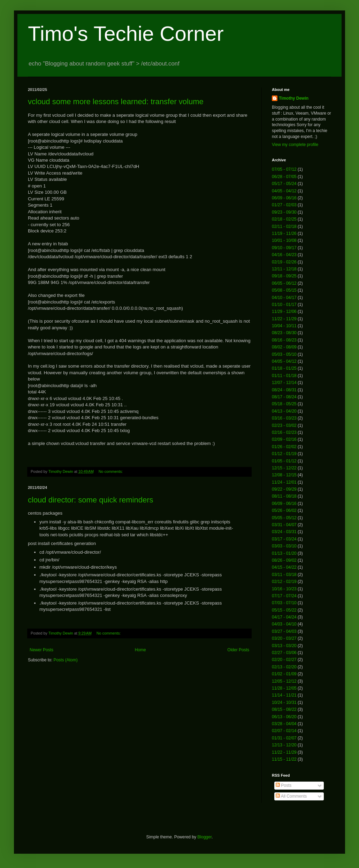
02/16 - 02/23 (284, 432)
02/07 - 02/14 (284, 731)
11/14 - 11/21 (284, 695)
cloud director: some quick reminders (90, 500)
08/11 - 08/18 (284, 496)
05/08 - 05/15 (284, 290)
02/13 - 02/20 (284, 667)
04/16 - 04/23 (284, 255)
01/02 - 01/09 (284, 674)
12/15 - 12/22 (284, 468)
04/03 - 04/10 (284, 624)
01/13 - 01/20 (284, 553)
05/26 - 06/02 (284, 510)
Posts (284, 785)
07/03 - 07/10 (284, 603)
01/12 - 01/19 (284, 454)
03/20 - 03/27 (284, 638)
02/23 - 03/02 (284, 425)
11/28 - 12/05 (284, 688)
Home (140, 650)
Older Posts (238, 650)
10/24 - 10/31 (284, 702)
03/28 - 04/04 (284, 724)
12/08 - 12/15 (284, 475)
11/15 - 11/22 (284, 759)
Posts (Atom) (65, 660)
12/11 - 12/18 (284, 269)
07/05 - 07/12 (284, 169)
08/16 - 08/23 (284, 340)
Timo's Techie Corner (126, 34)
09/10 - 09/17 (284, 248)
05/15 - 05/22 (284, 610)
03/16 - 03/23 (284, 418)
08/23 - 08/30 (284, 333)
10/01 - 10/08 (284, 240)
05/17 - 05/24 (284, 184)
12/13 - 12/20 (284, 745)
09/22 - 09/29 (284, 489)
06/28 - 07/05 (284, 177)
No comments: (111, 471)
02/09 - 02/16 (284, 439)
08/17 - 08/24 (284, 397)
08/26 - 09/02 (284, 560)
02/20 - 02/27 (284, 660)
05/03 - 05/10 (284, 354)
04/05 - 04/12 (284, 191)
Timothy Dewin (294, 98)
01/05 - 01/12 (284, 461)
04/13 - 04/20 (284, 411)
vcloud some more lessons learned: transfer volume (116, 102)
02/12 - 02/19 (284, 582)
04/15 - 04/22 (284, 567)
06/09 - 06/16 (284, 198)
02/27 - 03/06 (284, 653)
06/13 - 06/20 (284, 717)
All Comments (291, 796)
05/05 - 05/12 (284, 518)
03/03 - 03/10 (284, 546)
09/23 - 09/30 (284, 212)
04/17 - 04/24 (284, 617)
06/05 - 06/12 (284, 283)
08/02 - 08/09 (284, 347)
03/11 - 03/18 (284, 575)
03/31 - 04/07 (284, 525)
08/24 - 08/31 (284, 390)
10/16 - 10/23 (284, 589)
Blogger (204, 837)
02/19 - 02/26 (284, 262)
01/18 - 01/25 (284, 368)
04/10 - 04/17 (284, 298)
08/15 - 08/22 (284, 709)
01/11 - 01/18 (284, 376)
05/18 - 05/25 (284, 404)
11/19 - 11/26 (284, 233)
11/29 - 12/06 (284, 312)
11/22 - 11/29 (284, 319)
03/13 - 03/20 (284, 646)
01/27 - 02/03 (284, 205)
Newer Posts (41, 650)
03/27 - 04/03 (284, 631)
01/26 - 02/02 (284, 447)
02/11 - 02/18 (284, 226)
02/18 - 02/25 (284, 219)
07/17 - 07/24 (284, 596)
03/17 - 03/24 (284, 539)
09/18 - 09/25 (284, 276)
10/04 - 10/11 (284, 326)
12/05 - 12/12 (284, 681)
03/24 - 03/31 (284, 532)
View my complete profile (295, 145)
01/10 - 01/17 (284, 305)
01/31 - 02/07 (284, 738)
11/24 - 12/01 (284, 482)
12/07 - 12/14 (284, 383)
